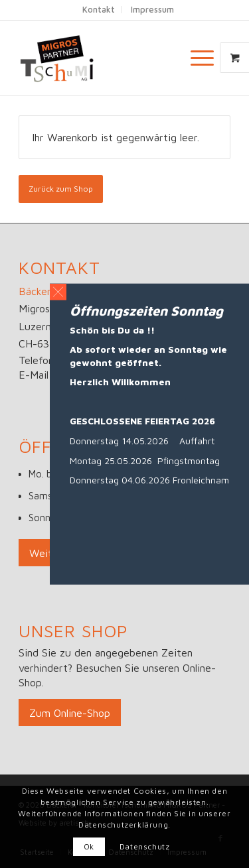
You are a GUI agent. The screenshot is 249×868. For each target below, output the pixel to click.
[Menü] (196, 58)
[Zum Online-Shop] (70, 713)
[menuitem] (204, 58)
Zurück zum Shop (61, 189)
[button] (58, 291)
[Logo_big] (103, 58)
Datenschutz (145, 846)
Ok (89, 846)
